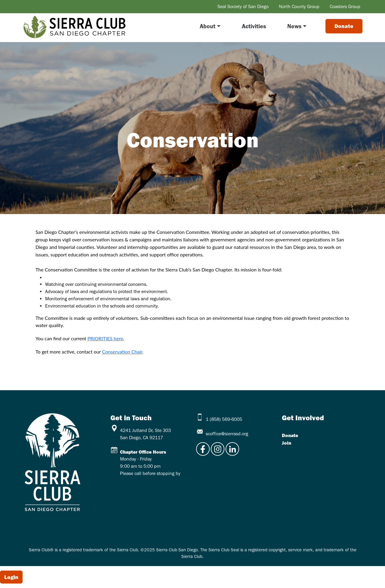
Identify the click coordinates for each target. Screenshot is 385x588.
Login (11, 577)
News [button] (294, 26)
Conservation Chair (122, 352)
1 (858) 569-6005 (224, 419)
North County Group (299, 6)
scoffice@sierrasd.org (227, 434)
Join (286, 443)
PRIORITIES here (105, 338)
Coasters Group (345, 6)
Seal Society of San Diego (243, 6)
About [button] (208, 26)
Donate (290, 435)
